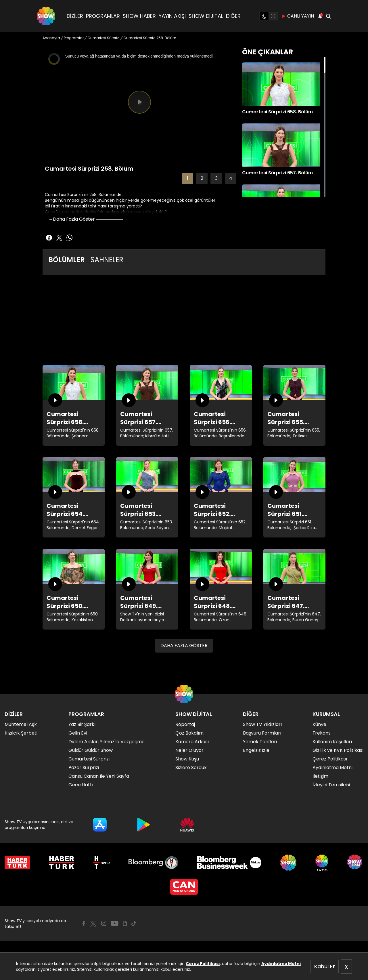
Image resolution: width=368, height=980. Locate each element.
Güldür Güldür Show (91, 750)
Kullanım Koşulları (332, 742)
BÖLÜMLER (67, 260)
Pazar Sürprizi (84, 768)
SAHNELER (107, 260)
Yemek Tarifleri (260, 742)
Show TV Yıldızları (262, 724)
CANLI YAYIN (298, 16)
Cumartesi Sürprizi (89, 759)
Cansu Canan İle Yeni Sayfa (99, 776)
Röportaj (185, 724)
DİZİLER (75, 16)
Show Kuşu (187, 759)
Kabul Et (325, 966)
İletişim (320, 776)
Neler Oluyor (189, 750)
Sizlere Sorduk (191, 768)
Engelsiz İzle (256, 750)
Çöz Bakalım (189, 733)
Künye (319, 724)
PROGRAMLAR (103, 16)
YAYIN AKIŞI (172, 16)
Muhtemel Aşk (21, 724)
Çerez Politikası (203, 964)
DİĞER (233, 16)
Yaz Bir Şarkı (82, 724)
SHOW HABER (139, 16)
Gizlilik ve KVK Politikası (338, 750)
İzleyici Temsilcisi (331, 785)
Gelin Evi (78, 733)
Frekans (322, 733)
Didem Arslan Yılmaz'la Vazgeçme (107, 742)
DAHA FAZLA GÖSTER (184, 646)
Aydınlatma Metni (281, 964)
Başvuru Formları (262, 733)
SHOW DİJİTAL (206, 16)
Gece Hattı (81, 785)
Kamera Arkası (192, 742)
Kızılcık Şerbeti (21, 733)
